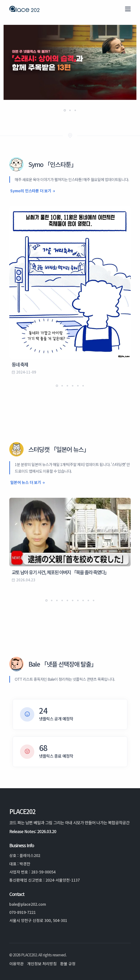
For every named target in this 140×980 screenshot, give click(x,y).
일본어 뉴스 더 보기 (26, 482)
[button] (65, 110)
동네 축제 (20, 364)
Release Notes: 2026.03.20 (33, 831)
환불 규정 (68, 964)
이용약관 (16, 964)
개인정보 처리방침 (42, 964)
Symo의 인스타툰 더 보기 (31, 191)
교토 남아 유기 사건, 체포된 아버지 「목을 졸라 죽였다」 (60, 572)
